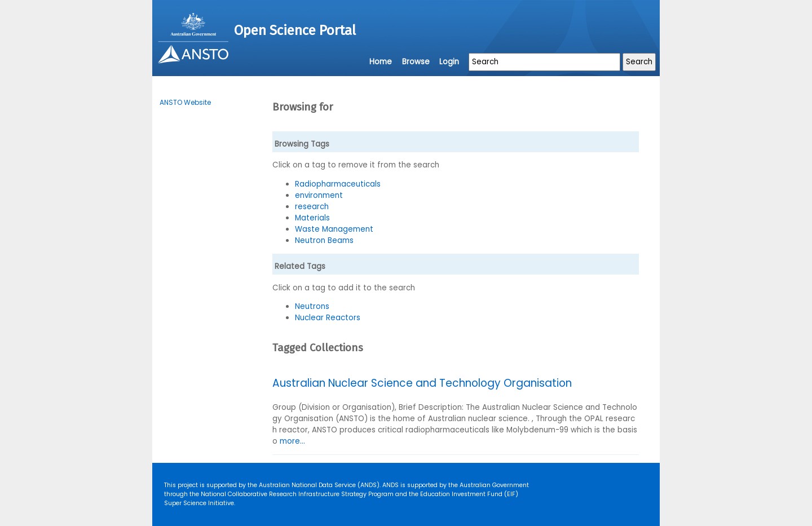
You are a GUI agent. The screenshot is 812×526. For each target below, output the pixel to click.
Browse (416, 62)
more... (292, 441)
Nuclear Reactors (328, 318)
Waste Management (334, 229)
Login (449, 62)
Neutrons (312, 306)
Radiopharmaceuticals (338, 184)
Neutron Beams (324, 240)
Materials (312, 218)
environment (319, 195)
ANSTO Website (185, 102)
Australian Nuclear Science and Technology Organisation (422, 383)
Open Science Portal (295, 30)
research (312, 207)
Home (381, 62)
